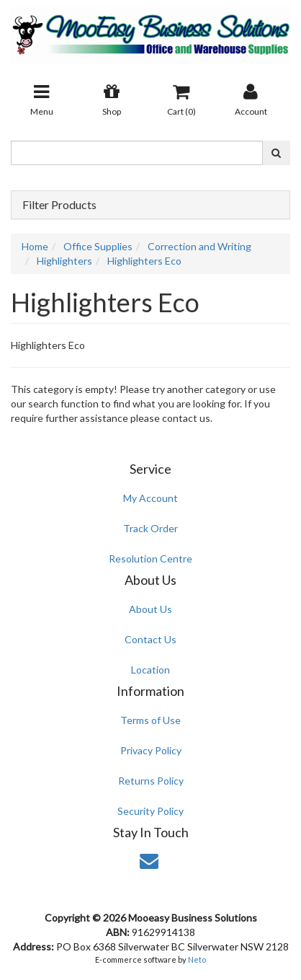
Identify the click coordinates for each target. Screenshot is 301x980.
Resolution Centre (150, 559)
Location (150, 670)
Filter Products (59, 205)
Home (35, 246)
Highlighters (64, 261)
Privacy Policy (151, 750)
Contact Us (150, 639)
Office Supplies (98, 246)
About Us (150, 609)
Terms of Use (150, 720)
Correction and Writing (199, 246)
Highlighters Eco (144, 261)
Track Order (150, 528)
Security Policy (150, 811)
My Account (150, 498)
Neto (197, 959)
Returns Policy (151, 781)
